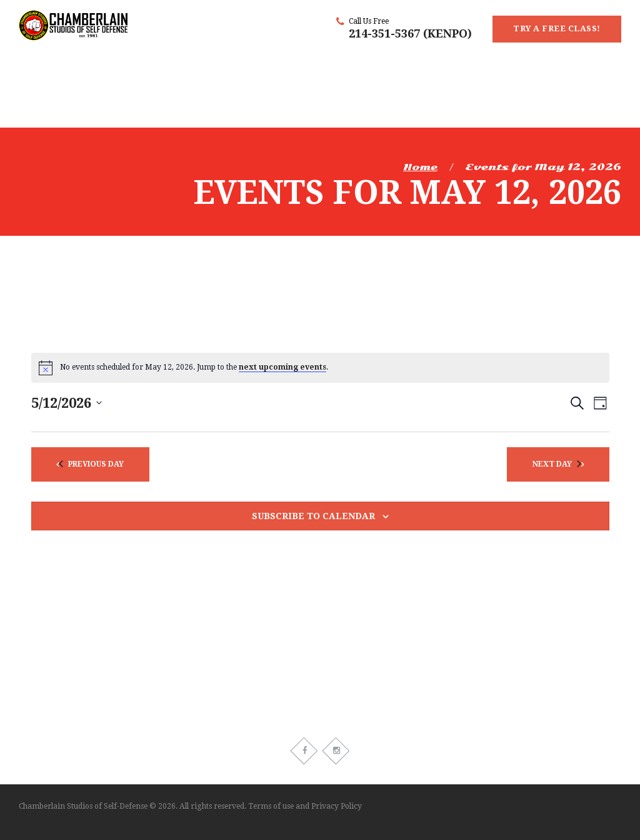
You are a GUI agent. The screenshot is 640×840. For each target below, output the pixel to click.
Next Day (557, 464)
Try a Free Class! (557, 28)
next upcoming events (282, 367)
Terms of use (271, 806)
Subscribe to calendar (313, 516)
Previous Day (91, 464)
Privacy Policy (337, 806)
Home (420, 167)
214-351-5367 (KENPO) (410, 33)
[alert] (320, 368)
